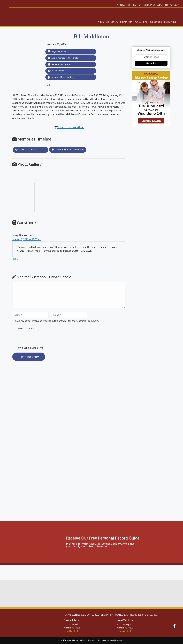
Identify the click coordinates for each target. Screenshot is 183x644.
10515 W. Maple (124, 625)
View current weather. (70, 128)
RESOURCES (156, 22)
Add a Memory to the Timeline (64, 58)
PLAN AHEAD (141, 22)
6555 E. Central (71, 625)
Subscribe (151, 63)
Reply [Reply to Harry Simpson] (15, 259)
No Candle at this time (32, 348)
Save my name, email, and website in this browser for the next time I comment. (57, 321)
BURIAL (114, 22)
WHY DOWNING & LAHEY (77, 615)
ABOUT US (103, 22)
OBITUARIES (170, 22)
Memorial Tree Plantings (61, 77)
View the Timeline (26, 150)
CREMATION (126, 22)
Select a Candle (26, 329)
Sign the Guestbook (59, 64)
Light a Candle (57, 52)
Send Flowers (56, 71)
